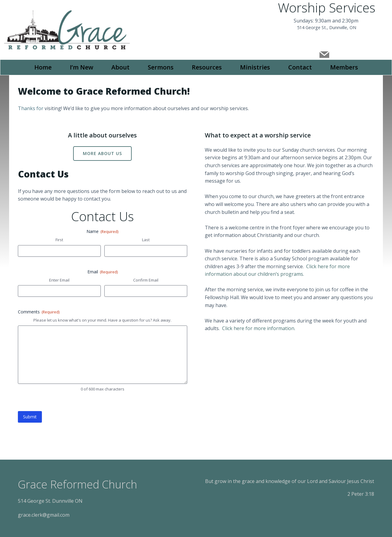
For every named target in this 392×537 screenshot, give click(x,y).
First (60, 239)
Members (344, 67)
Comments (39, 311)
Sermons (161, 67)
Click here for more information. (259, 328)
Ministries (255, 67)
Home (43, 67)
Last (146, 239)
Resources (207, 67)
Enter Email (60, 280)
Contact (300, 67)
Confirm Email (146, 280)
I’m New (81, 67)
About (120, 67)
